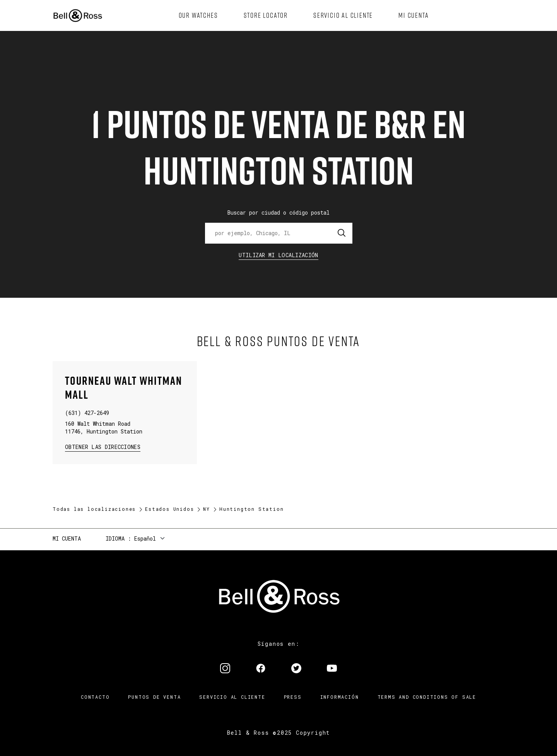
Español (145, 538)
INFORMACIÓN (340, 697)
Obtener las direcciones (102, 446)
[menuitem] (198, 15)
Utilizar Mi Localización (278, 255)
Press (293, 697)
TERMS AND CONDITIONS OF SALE (427, 697)
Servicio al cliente (232, 697)
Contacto (95, 697)
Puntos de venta (154, 697)
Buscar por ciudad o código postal (278, 212)
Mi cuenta (67, 538)
